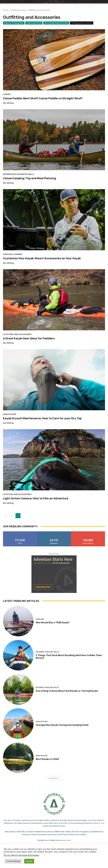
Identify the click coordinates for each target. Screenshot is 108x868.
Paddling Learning (18, 10)
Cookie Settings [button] (13, 861)
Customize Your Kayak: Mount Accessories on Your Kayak (42, 258)
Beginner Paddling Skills (14, 23)
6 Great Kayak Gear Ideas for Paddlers (29, 338)
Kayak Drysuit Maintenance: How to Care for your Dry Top (42, 418)
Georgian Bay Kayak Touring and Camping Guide (62, 725)
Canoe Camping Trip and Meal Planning (30, 178)
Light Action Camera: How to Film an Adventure (36, 498)
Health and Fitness (34, 23)
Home (6, 10)
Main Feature (10, 414)
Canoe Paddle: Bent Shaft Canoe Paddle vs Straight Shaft (43, 98)
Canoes (7, 94)
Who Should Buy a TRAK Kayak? (53, 623)
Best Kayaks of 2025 (47, 759)
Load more (54, 778)
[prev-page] (6, 516)
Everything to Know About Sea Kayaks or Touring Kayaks (67, 691)
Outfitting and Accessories (82, 23)
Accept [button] (29, 861)
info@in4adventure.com (60, 840)
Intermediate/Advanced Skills (56, 23)
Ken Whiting (8, 103)
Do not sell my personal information (22, 855)
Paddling (40, 619)
